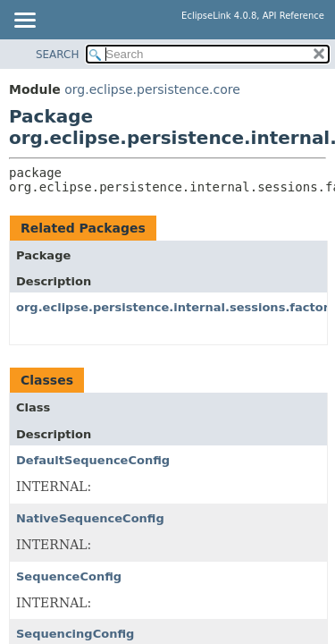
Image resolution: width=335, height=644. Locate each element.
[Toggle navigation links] (24, 21)
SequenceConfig (69, 576)
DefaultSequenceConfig (93, 460)
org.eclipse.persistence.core (152, 89)
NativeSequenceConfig (90, 518)
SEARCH (58, 55)
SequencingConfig (75, 634)
